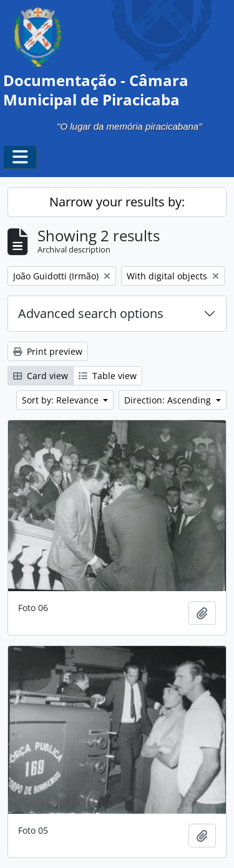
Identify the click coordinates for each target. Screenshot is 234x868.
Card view (41, 376)
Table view (108, 376)
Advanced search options (91, 313)
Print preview (48, 351)
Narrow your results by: (117, 202)
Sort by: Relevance (61, 400)
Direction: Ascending (169, 400)
